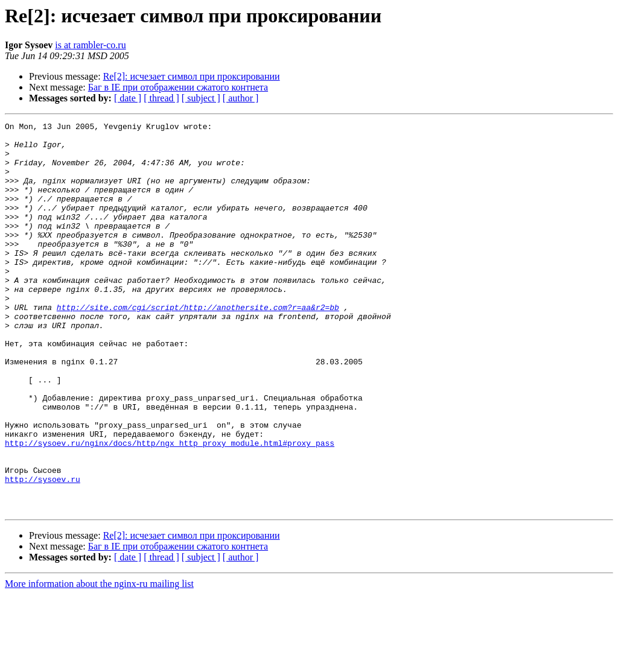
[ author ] (241, 98)
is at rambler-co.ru (90, 45)
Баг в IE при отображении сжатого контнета (178, 87)
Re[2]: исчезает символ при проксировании (192, 76)
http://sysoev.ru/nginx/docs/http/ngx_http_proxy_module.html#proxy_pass (170, 508)
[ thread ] (161, 98)
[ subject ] (201, 98)
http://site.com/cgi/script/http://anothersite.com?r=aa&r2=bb (198, 345)
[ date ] (128, 98)
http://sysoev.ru (43, 551)
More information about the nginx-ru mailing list (99, 661)
